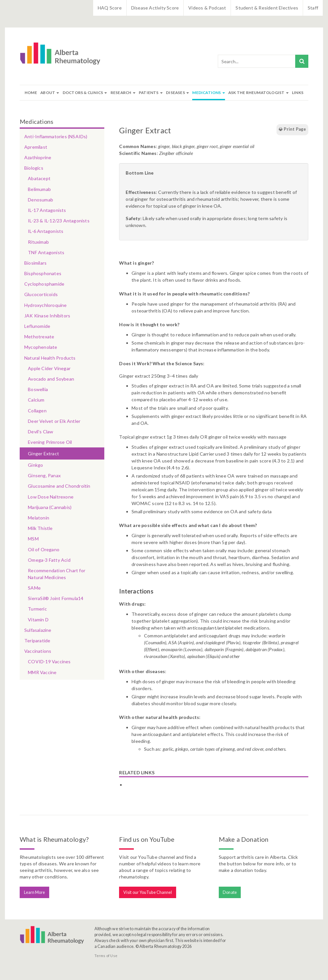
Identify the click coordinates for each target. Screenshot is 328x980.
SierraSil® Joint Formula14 (56, 598)
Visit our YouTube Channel (148, 892)
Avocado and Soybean (51, 379)
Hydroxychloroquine (46, 305)
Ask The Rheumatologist (258, 93)
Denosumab (41, 200)
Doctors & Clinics (85, 93)
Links (298, 93)
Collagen (37, 411)
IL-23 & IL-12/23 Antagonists (59, 221)
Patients (151, 93)
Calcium (36, 400)
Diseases (177, 93)
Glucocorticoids (41, 294)
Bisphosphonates (43, 273)
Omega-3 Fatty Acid (49, 560)
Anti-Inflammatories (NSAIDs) (56, 136)
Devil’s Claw (41, 432)
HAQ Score (110, 8)
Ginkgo (35, 465)
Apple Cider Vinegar (49, 368)
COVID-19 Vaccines (49, 661)
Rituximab (38, 242)
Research (123, 93)
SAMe (34, 588)
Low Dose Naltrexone (51, 497)
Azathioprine (38, 157)
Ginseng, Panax (44, 475)
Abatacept (39, 178)
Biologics (34, 168)
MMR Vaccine (42, 672)
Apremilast (36, 147)
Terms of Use (106, 956)
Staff (313, 8)
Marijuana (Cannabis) (50, 507)
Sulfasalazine (38, 630)
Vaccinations (38, 651)
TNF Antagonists (46, 252)
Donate (230, 892)
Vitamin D (38, 620)
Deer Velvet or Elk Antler (54, 421)
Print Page (292, 129)
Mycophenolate (41, 347)
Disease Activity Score (155, 8)
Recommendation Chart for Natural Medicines (57, 574)
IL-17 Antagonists (47, 210)
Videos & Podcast (207, 8)
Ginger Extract (43, 453)
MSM (33, 539)
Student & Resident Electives (267, 8)
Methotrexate (39, 337)
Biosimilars (35, 263)
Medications (208, 93)
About (50, 93)
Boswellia (38, 389)
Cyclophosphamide (44, 284)
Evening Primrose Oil (50, 442)
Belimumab (39, 189)
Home (31, 93)
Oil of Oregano (44, 549)
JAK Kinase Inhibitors (47, 316)
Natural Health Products (50, 358)
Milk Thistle (40, 528)
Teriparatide (37, 641)
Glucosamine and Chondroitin (59, 486)
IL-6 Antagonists (46, 231)
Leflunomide (37, 326)
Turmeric (37, 609)
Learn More (35, 892)
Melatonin (39, 518)
